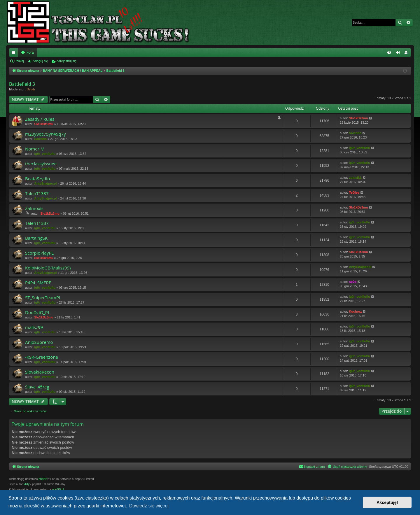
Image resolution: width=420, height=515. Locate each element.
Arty (27, 484)
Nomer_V (34, 149)
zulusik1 (355, 178)
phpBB (43, 479)
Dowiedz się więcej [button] (149, 506)
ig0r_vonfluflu (45, 154)
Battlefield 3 (22, 84)
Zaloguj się (40, 61)
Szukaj (19, 61)
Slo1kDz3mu (44, 124)
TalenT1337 (37, 193)
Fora (30, 52)
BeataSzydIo (37, 178)
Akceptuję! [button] (387, 502)
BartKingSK (36, 238)
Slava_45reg (37, 387)
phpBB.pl (58, 489)
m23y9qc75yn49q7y (45, 134)
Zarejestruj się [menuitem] (408, 54)
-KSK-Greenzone (42, 357)
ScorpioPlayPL (39, 253)
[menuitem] (389, 52)
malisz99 (34, 327)
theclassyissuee (41, 164)
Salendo (40, 139)
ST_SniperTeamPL (43, 297)
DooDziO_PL (38, 312)
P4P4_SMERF (38, 283)
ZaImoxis (34, 208)
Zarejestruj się (66, 61)
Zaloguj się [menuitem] (399, 54)
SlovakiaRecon (40, 372)
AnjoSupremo (39, 342)
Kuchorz (355, 311)
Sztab (31, 89)
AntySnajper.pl (45, 183)
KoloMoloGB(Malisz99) (48, 268)
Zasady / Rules (40, 119)
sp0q (353, 282)
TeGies (354, 192)
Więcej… (15, 54)
